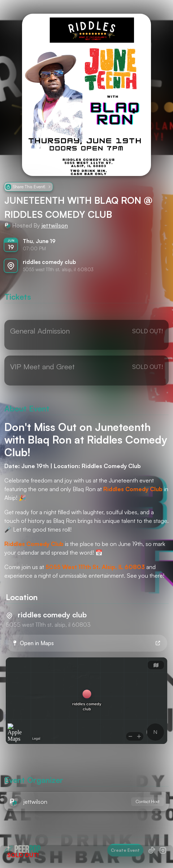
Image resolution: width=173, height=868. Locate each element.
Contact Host (148, 801)
